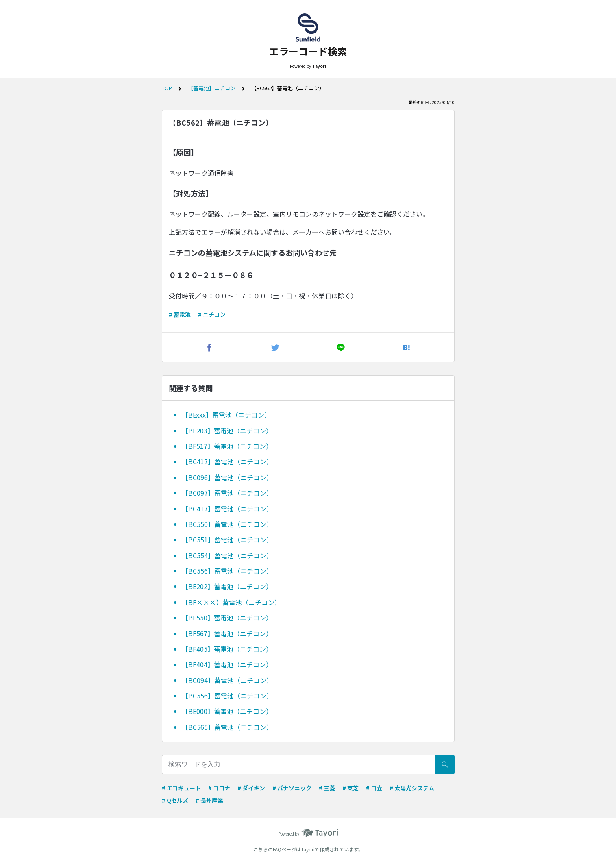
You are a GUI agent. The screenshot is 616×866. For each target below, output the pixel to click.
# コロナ (219, 788)
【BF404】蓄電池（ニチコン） (227, 664)
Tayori (308, 849)
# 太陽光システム (412, 788)
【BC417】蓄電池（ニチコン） (227, 461)
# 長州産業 (209, 800)
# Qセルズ (175, 800)
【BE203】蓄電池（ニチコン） (227, 431)
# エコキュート (181, 788)
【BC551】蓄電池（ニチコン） (227, 540)
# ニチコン (212, 314)
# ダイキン (251, 788)
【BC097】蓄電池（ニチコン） (227, 493)
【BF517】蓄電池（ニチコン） (227, 446)
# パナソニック (292, 788)
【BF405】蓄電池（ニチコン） (227, 649)
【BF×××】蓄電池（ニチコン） (231, 602)
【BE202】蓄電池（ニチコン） (227, 586)
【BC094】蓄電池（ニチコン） (227, 680)
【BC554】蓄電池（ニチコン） (227, 555)
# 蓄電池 (180, 314)
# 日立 (374, 788)
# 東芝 (350, 788)
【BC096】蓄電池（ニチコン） (227, 477)
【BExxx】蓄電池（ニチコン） (226, 415)
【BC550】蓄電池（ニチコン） (227, 524)
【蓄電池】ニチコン (212, 88)
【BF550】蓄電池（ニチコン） (227, 618)
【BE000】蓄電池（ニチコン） (227, 711)
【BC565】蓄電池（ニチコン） (227, 727)
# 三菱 (327, 788)
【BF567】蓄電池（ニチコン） (227, 633)
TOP (167, 88)
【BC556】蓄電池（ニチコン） (227, 571)
